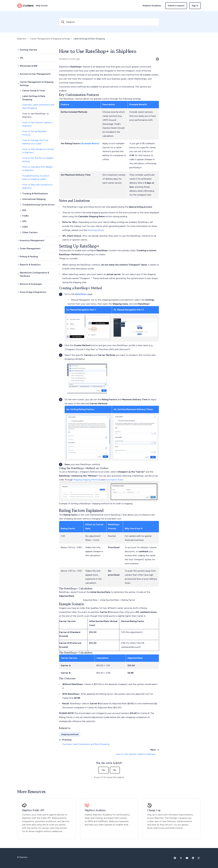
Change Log (154, 810)
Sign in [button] (195, 6)
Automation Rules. (114, 480)
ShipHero (22, 39)
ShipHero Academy (152, 6)
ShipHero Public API (33, 810)
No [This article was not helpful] (115, 770)
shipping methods (70, 734)
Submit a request (176, 6)
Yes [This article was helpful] (103, 770)
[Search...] (109, 22)
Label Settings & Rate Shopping (89, 39)
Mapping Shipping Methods (87, 480)
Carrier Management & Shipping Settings (50, 39)
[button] (36, 50)
